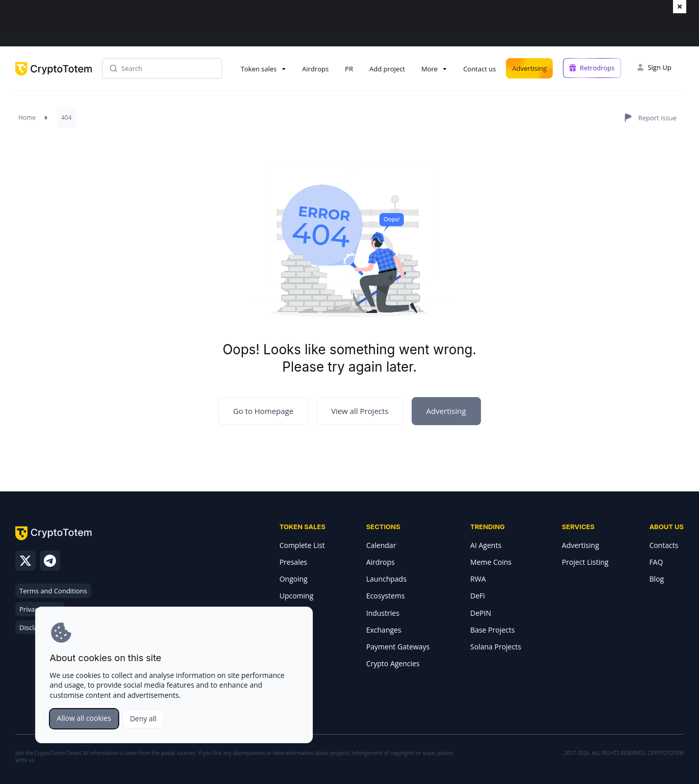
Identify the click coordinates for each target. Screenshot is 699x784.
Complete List (302, 545)
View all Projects (360, 411)
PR (349, 69)
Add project (387, 69)
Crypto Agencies (393, 663)
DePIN (481, 613)
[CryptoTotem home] (53, 77)
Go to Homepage (263, 411)
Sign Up (659, 67)
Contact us (479, 69)
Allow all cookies (84, 718)
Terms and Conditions (53, 591)
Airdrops (315, 69)
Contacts (664, 545)
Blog (656, 579)
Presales (293, 562)
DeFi (478, 596)
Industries (383, 613)
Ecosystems (386, 596)
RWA (478, 579)
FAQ (656, 562)
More (429, 69)
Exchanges (384, 630)
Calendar (381, 545)
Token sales (259, 69)
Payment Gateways (398, 647)
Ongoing (293, 579)
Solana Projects (496, 647)
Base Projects (492, 630)
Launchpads (386, 579)
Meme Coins (491, 562)
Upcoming (296, 596)
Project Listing (585, 562)
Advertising (529, 68)
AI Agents (486, 545)
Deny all (143, 718)
